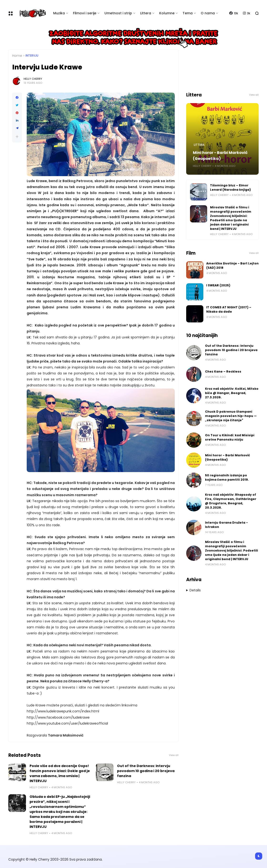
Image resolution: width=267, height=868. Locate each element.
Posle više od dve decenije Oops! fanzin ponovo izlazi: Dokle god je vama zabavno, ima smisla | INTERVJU (60, 773)
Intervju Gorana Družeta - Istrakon (226, 525)
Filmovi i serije (85, 13)
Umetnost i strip (118, 13)
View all (174, 755)
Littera (146, 13)
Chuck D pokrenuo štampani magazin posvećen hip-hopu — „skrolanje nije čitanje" (231, 416)
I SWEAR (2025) (218, 285)
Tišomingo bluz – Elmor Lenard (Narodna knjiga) (230, 187)
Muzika (59, 13)
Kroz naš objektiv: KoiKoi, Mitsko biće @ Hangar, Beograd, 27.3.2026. (232, 393)
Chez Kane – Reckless (223, 371)
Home (17, 56)
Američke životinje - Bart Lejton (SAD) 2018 (232, 266)
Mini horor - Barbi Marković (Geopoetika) (220, 156)
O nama (208, 13)
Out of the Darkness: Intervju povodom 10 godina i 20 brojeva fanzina (146, 771)
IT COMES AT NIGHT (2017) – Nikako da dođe (229, 309)
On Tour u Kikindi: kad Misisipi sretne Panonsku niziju (230, 437)
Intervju (32, 56)
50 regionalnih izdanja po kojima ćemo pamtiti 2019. (227, 477)
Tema (188, 13)
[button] (17, 137)
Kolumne (167, 13)
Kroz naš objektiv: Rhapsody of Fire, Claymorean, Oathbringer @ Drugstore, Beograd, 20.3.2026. (231, 501)
